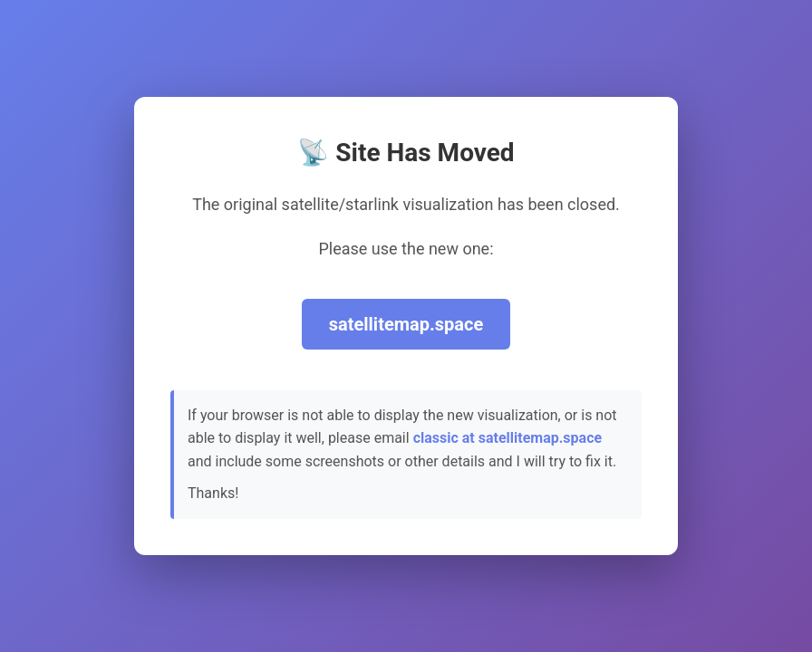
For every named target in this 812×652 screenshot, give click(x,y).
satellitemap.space (406, 324)
